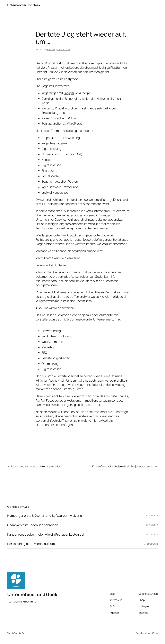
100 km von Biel (71, 154)
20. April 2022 (152, 515)
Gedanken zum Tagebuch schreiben (33, 525)
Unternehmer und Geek (24, 5)
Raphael (51, 49)
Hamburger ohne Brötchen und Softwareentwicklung (45, 516)
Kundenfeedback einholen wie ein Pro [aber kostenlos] (123, 466)
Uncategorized (64, 49)
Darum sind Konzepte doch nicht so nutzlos (36, 466)
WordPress (153, 633)
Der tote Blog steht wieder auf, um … (32, 544)
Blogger (69, 93)
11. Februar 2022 (151, 534)
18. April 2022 (152, 525)
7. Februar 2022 (151, 544)
